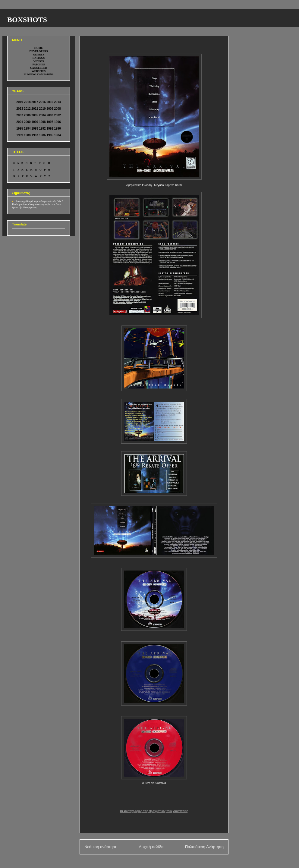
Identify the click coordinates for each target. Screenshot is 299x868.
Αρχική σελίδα (151, 847)
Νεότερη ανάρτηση (101, 847)
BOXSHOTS (27, 20)
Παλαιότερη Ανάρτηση (204, 847)
